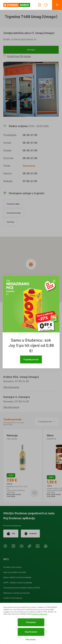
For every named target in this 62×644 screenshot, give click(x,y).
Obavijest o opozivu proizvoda (16, 593)
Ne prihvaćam (31, 632)
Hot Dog (10, 222)
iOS (11, 534)
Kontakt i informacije (12, 567)
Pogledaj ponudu (31, 359)
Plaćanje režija (13, 204)
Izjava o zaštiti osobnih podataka (17, 577)
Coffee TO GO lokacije (13, 598)
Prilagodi (31, 639)
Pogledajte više (47, 421)
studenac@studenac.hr (24, 39)
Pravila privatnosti (39, 614)
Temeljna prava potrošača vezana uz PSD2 (22, 588)
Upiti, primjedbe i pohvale (15, 572)
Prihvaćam (31, 622)
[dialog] (31, 623)
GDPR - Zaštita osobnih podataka (18, 582)
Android (30, 534)
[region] (31, 269)
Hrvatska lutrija (14, 213)
